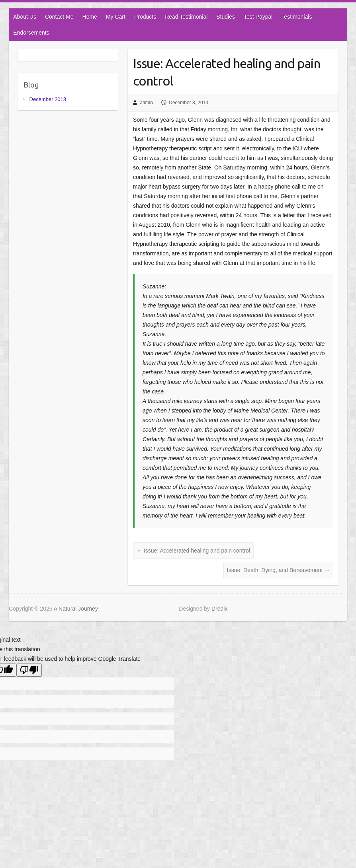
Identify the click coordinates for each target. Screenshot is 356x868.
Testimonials (296, 17)
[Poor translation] (29, 670)
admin (146, 103)
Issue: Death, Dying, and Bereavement (278, 570)
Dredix (219, 609)
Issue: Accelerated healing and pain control (227, 72)
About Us (25, 17)
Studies (226, 17)
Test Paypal (258, 17)
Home (90, 17)
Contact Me (59, 17)
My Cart (116, 17)
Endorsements (31, 33)
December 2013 (48, 99)
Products (145, 17)
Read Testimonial (186, 17)
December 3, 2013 (189, 103)
